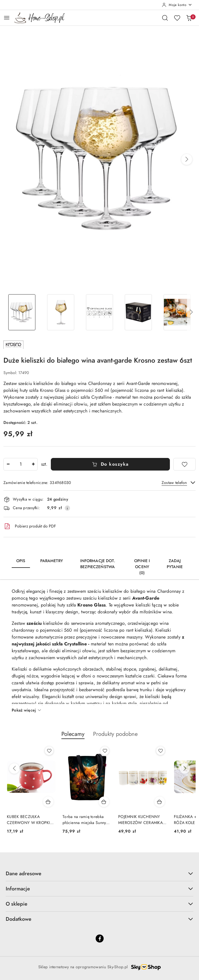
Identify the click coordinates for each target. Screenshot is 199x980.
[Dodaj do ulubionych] (184, 464)
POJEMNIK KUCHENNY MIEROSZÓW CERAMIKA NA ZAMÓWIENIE (140, 819)
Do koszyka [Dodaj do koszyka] (110, 464)
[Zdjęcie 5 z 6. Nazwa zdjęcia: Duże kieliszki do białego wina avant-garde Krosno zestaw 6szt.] (177, 312)
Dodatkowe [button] (99, 919)
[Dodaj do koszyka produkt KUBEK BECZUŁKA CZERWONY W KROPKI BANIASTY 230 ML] (48, 802)
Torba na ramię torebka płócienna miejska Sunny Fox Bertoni (84, 819)
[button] (187, 159)
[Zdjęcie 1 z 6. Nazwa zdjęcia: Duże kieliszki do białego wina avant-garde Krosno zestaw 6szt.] (22, 312)
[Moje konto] (177, 5)
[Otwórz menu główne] (7, 18)
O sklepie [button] (99, 904)
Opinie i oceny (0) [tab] (142, 567)
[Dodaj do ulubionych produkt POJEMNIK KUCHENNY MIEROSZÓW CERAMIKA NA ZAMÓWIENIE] (160, 751)
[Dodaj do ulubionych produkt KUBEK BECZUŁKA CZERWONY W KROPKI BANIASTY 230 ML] (49, 751)
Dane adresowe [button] (99, 874)
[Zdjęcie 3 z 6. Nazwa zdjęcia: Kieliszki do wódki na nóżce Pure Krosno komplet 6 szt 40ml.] (99, 312)
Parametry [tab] (52, 561)
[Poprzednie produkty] (14, 768)
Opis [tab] (21, 561)
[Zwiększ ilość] (33, 464)
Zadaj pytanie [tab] (175, 564)
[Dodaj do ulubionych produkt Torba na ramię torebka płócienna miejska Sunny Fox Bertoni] (105, 751)
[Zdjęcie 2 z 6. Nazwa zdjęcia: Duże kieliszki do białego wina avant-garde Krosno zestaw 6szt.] (61, 312)
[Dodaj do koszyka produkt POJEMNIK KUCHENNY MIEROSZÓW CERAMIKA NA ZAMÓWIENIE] (160, 802)
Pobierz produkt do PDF (30, 526)
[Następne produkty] (185, 768)
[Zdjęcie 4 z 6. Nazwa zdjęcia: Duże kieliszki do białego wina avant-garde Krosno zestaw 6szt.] (138, 312)
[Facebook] (100, 938)
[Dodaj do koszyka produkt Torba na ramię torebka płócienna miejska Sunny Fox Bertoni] (104, 802)
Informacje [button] (99, 889)
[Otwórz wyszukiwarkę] (165, 18)
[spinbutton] (21, 464)
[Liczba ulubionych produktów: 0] (177, 18)
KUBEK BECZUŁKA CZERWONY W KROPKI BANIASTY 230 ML (28, 819)
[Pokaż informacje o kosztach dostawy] (67, 508)
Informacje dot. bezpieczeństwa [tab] (98, 564)
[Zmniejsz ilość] (8, 464)
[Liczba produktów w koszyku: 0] (189, 18)
